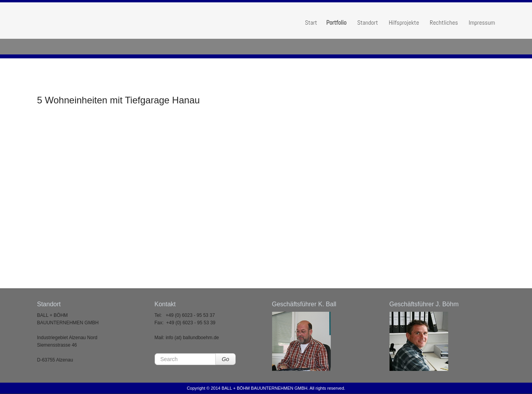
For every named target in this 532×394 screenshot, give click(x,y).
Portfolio (336, 23)
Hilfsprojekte (404, 23)
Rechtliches (444, 23)
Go (226, 359)
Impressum (482, 23)
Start (311, 23)
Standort (367, 23)
